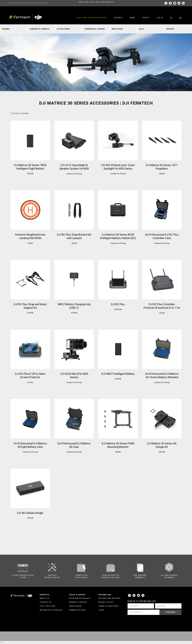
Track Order (75, 606)
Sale (141, 29)
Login (101, 610)
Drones (6, 29)
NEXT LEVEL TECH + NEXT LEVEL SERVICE (96, 2)
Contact (118, 18)
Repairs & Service (78, 602)
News (133, 18)
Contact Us (46, 602)
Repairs (170, 29)
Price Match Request (80, 598)
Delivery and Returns (109, 598)
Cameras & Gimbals (40, 29)
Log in (160, 18)
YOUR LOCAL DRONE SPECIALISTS (91, 18)
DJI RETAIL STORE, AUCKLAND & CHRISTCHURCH (27, 3)
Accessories (63, 29)
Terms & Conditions (108, 606)
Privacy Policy (106, 602)
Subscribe (170, 612)
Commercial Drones (95, 29)
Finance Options (77, 610)
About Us (44, 598)
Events (146, 18)
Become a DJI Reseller (51, 610)
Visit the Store (48, 606)
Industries (117, 29)
